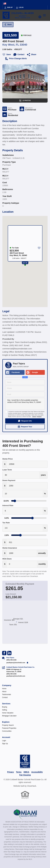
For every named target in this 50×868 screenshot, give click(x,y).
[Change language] (5, 3)
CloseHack (32, 786)
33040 (23, 45)
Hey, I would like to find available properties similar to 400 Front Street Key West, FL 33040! (25, 404)
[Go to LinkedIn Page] (9, 653)
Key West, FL (11, 45)
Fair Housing (25, 775)
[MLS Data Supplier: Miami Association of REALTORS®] (25, 814)
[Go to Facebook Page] (4, 653)
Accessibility (37, 772)
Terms (34, 416)
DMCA (26, 772)
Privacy (39, 416)
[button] (25, 421)
